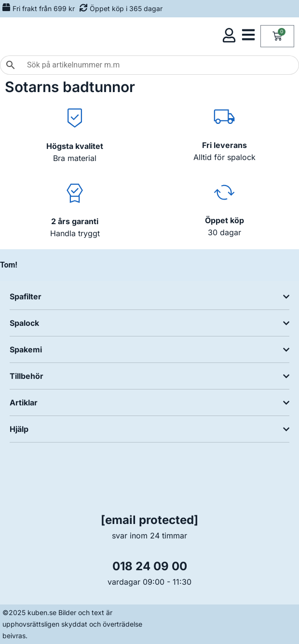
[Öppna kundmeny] (229, 35)
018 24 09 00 (150, 566)
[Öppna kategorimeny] (248, 35)
